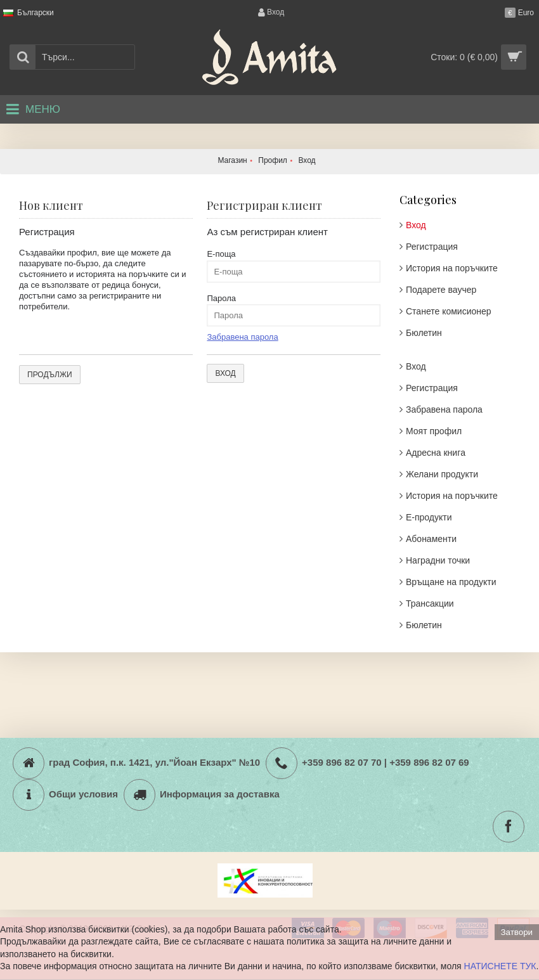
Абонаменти (431, 539)
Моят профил (434, 431)
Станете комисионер (449, 311)
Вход (416, 225)
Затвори (517, 932)
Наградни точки (438, 560)
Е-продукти (429, 517)
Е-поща (221, 254)
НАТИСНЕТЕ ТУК (500, 966)
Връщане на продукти (451, 582)
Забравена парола (444, 409)
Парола (221, 298)
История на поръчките (452, 268)
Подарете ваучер (441, 290)
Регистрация (432, 247)
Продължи (50, 375)
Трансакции (430, 603)
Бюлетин (424, 333)
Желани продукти (442, 474)
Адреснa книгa (436, 453)
